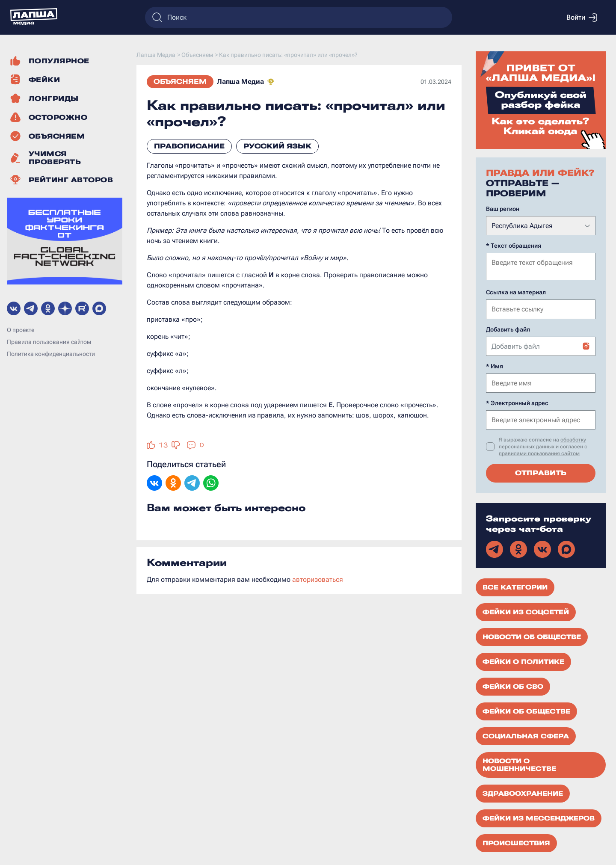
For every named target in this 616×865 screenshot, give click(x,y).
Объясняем (180, 81)
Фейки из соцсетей (526, 611)
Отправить (541, 472)
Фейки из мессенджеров (539, 818)
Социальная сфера (526, 735)
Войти (582, 18)
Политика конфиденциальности (51, 354)
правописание (189, 146)
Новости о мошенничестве (519, 764)
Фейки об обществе (526, 711)
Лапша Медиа (240, 81)
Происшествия (516, 842)
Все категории (515, 587)
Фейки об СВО (513, 686)
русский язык (277, 146)
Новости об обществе (532, 636)
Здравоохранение (523, 793)
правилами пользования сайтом (539, 453)
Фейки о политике (523, 661)
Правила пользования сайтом (49, 342)
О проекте (21, 330)
